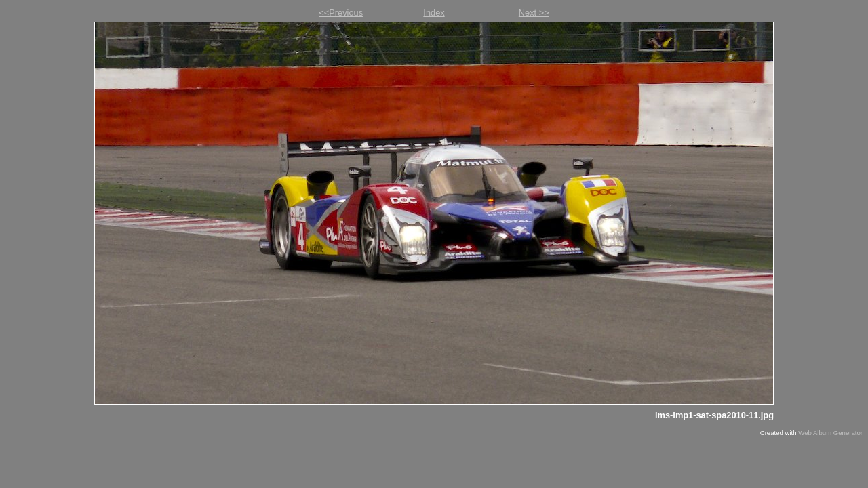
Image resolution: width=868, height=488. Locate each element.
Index (434, 13)
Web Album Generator (830, 433)
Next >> (534, 13)
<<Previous (341, 13)
